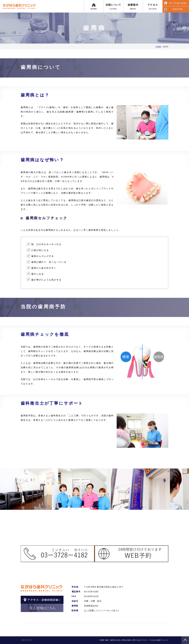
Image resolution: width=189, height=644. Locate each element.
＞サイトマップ (26, 640)
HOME (158, 47)
